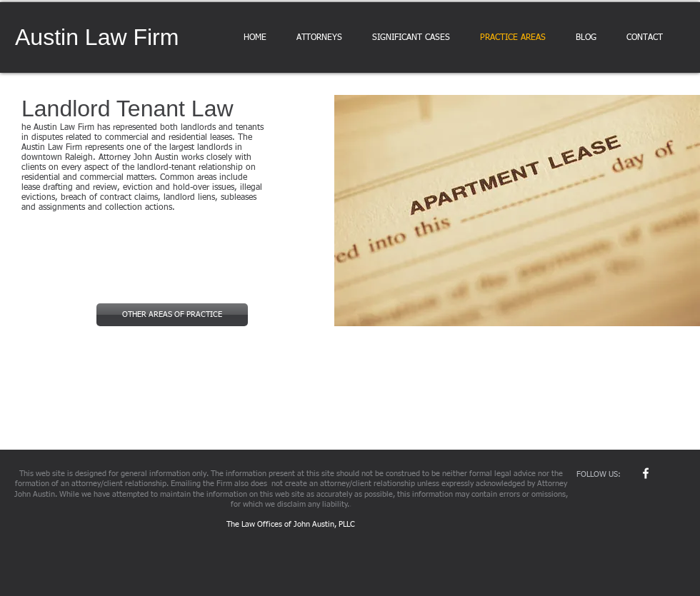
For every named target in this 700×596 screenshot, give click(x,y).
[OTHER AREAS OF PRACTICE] (172, 315)
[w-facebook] (646, 473)
